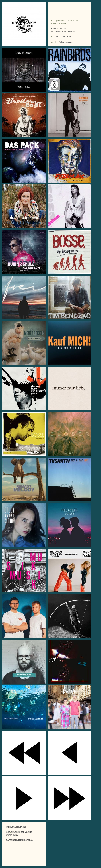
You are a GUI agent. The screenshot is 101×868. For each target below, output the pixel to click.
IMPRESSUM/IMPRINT (16, 827)
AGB (8, 832)
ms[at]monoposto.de (65, 42)
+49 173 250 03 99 (63, 37)
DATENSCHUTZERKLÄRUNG (19, 840)
